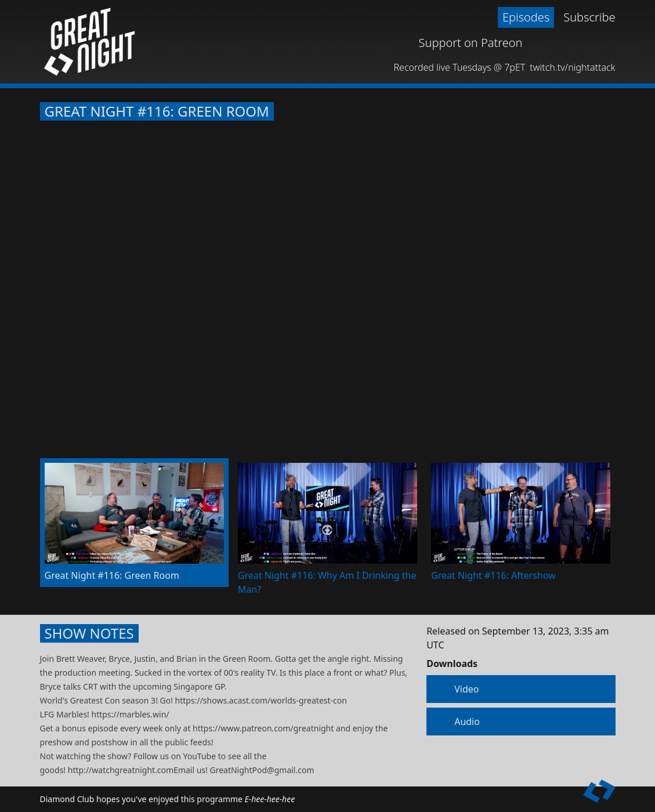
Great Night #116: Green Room (157, 111)
